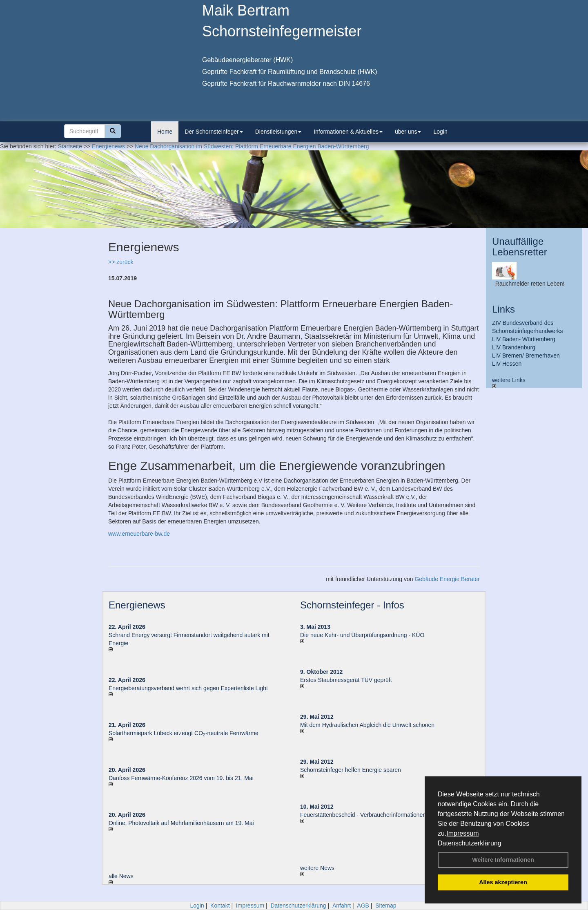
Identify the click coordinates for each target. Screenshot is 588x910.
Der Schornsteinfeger (214, 132)
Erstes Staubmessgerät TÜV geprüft (346, 680)
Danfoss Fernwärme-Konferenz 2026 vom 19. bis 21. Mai (181, 778)
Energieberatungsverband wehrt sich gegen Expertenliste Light (188, 688)
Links (503, 309)
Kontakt (220, 906)
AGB (363, 906)
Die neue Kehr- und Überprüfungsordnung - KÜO (362, 635)
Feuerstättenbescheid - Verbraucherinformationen (363, 815)
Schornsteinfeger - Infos (352, 605)
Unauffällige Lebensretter (520, 247)
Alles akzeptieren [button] (503, 882)
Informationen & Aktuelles (348, 132)
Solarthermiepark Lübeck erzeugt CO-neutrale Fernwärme (184, 733)
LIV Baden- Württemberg (524, 339)
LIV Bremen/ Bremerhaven (526, 356)
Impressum (462, 833)
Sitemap (386, 906)
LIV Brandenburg (514, 347)
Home (165, 132)
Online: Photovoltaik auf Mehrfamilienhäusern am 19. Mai (181, 823)
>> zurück (121, 262)
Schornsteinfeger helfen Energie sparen (351, 770)
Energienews (137, 605)
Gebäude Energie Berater (447, 579)
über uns (408, 132)
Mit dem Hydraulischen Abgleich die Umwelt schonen (367, 725)
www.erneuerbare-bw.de (139, 534)
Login (440, 132)
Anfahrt (342, 906)
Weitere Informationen (503, 860)
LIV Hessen (507, 364)
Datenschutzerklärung (470, 843)
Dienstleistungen (278, 132)
